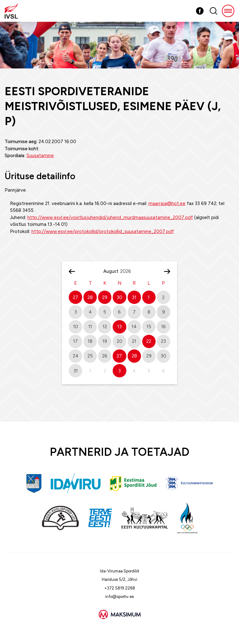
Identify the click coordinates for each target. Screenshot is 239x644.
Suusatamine (40, 156)
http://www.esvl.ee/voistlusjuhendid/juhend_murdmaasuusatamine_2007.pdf (110, 217)
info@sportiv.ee (119, 597)
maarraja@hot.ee (167, 203)
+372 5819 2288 (120, 588)
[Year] (128, 271)
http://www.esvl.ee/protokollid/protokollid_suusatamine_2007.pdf (103, 231)
